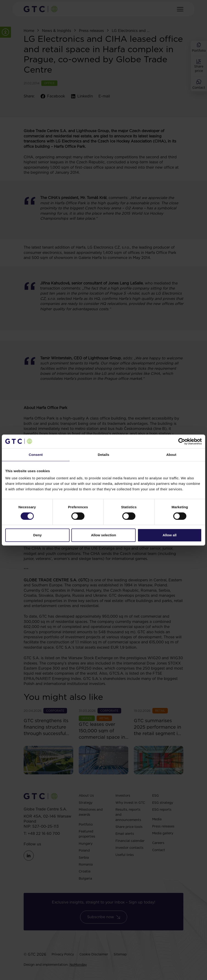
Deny (38, 535)
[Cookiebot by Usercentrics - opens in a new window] (182, 441)
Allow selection (103, 535)
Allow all (169, 535)
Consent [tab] (36, 455)
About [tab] (171, 455)
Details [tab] (103, 455)
